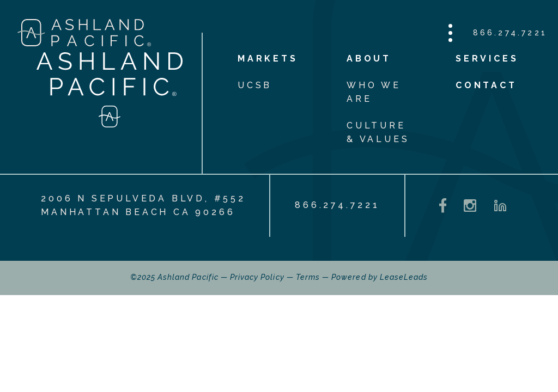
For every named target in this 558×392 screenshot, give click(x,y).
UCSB (255, 85)
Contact (486, 85)
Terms (308, 277)
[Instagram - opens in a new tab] (470, 206)
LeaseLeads (404, 277)
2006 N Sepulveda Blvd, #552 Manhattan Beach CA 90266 (143, 205)
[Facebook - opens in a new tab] (443, 206)
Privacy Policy (257, 277)
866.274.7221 (510, 33)
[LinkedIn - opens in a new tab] (500, 206)
